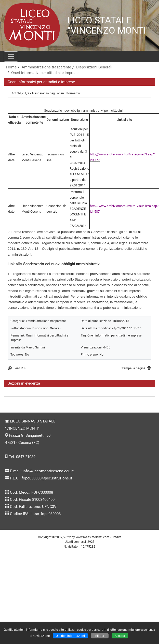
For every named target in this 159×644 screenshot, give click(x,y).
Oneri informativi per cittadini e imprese (45, 73)
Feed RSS (20, 368)
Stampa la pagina (133, 368)
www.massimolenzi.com (92, 537)
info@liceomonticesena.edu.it (48, 471)
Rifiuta (100, 636)
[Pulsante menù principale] (11, 56)
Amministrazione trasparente (46, 67)
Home (11, 67)
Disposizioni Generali (94, 67)
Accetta (120, 636)
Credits (116, 537)
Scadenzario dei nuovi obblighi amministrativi (62, 264)
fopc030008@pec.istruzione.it (47, 478)
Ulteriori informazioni (70, 636)
